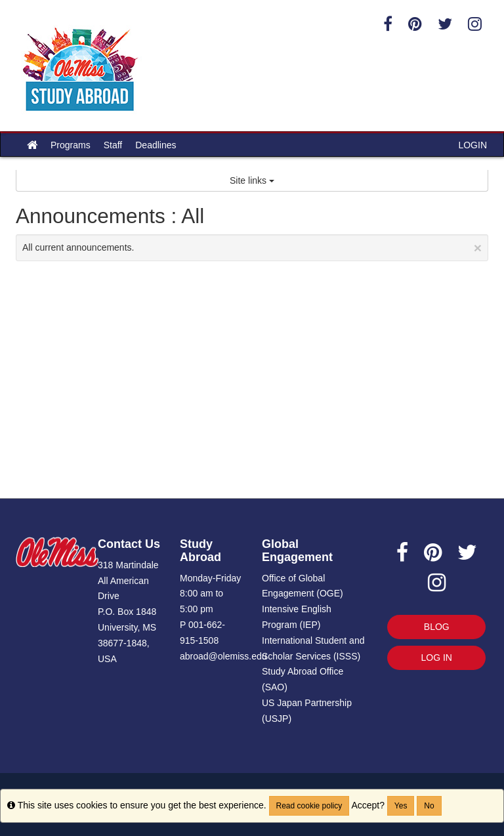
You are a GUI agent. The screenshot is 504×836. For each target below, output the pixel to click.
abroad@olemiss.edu (223, 656)
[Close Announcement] (478, 248)
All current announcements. (252, 248)
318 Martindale (128, 565)
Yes (401, 806)
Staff (113, 145)
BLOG (437, 627)
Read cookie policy (309, 806)
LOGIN (472, 145)
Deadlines (156, 145)
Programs (71, 145)
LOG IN (437, 658)
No (429, 806)
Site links (252, 180)
